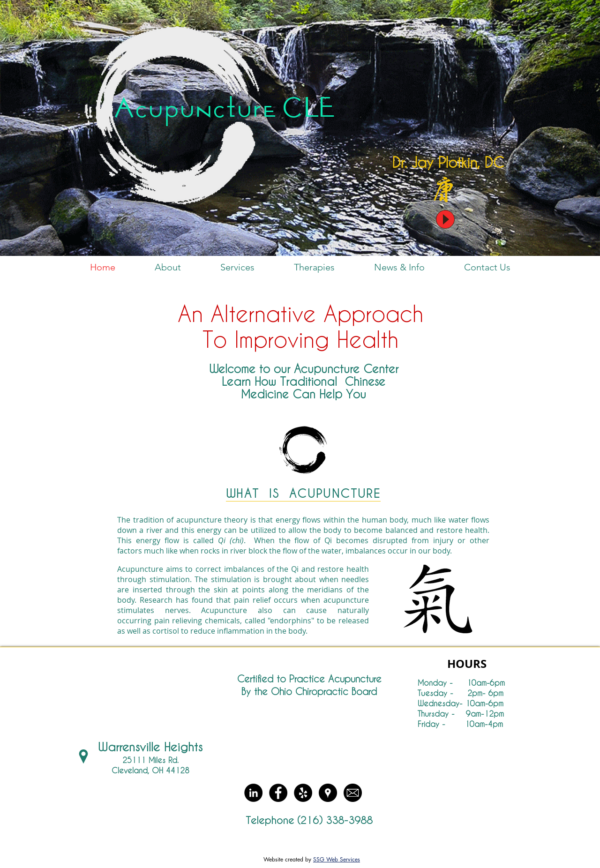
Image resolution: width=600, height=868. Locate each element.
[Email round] (353, 793)
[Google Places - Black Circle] (328, 793)
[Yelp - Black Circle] (303, 793)
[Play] (445, 219)
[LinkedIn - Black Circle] (253, 793)
